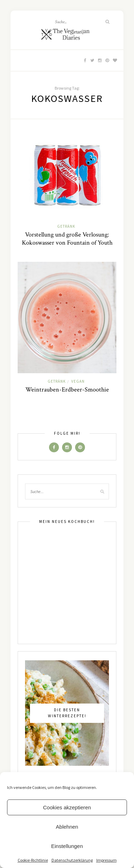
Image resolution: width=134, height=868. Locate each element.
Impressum (106, 860)
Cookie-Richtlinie (33, 860)
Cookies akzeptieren (67, 807)
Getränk (66, 226)
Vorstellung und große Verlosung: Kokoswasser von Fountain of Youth (67, 239)
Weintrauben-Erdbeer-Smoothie (67, 390)
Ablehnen (67, 827)
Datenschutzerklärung (72, 860)
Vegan (78, 381)
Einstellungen (67, 846)
